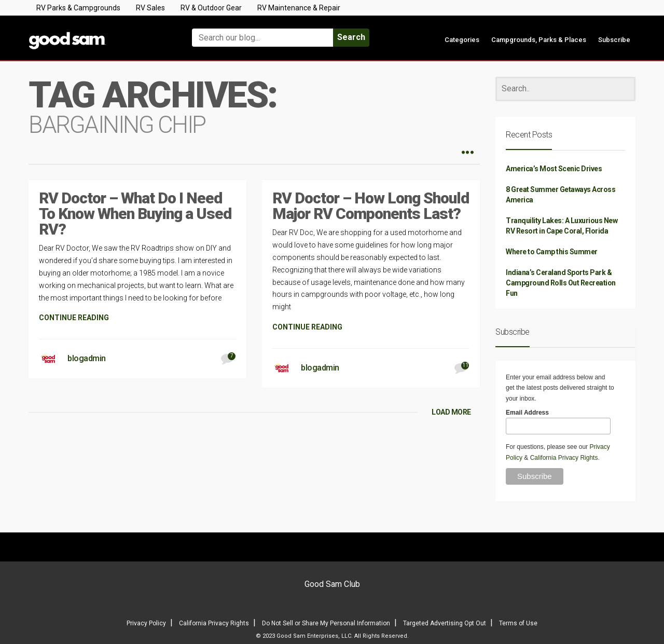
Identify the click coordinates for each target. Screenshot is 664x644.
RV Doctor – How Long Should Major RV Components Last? (371, 206)
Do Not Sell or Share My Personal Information (326, 623)
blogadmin (87, 358)
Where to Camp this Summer (552, 252)
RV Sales (150, 8)
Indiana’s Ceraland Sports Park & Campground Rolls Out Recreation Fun (561, 283)
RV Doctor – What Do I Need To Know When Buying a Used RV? (135, 214)
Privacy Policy (146, 623)
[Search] (565, 89)
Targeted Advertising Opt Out (445, 623)
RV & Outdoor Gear (211, 8)
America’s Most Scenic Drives (554, 169)
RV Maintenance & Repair (299, 8)
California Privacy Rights (564, 458)
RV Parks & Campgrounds (78, 8)
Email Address (527, 413)
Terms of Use (518, 623)
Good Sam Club (332, 584)
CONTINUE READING (74, 318)
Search (351, 37)
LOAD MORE (451, 412)
